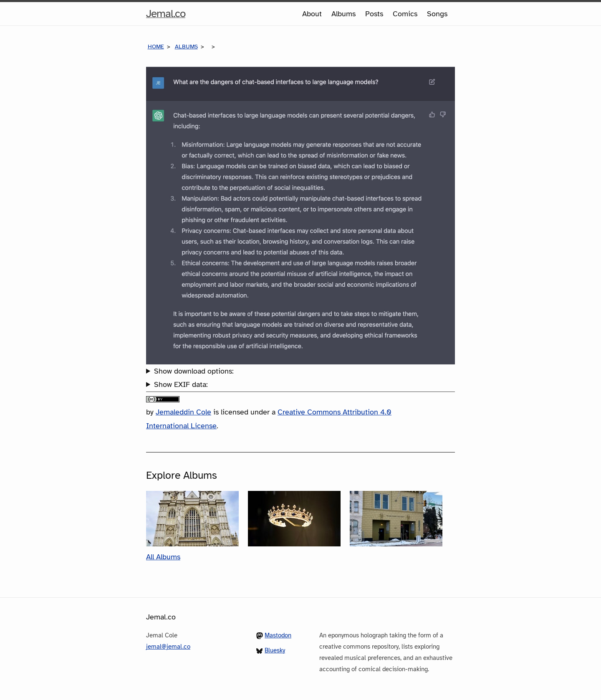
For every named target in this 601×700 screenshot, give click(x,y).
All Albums (163, 557)
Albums (343, 14)
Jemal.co (166, 14)
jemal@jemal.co (168, 647)
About (312, 14)
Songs (437, 14)
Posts (374, 14)
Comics (405, 14)
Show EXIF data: (181, 384)
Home (156, 47)
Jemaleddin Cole (183, 412)
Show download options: (194, 371)
